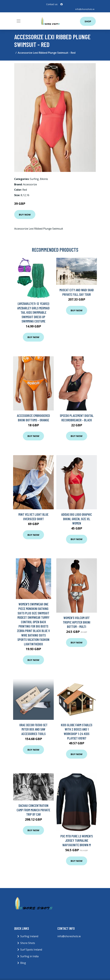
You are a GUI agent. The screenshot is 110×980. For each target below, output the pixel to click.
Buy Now (25, 215)
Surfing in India (29, 956)
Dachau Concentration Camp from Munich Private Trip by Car (33, 810)
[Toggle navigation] (19, 21)
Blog (23, 963)
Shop (88, 21)
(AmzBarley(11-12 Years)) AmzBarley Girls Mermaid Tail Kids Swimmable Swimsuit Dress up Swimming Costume (33, 312)
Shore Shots (28, 943)
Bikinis (44, 179)
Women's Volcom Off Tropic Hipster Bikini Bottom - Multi (77, 622)
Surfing (34, 179)
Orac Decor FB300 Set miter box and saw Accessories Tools (33, 729)
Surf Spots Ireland (31, 950)
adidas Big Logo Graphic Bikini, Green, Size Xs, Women (77, 519)
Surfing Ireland (29, 936)
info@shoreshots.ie (84, 9)
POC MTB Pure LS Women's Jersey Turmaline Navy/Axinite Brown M (77, 840)
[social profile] (62, 4)
